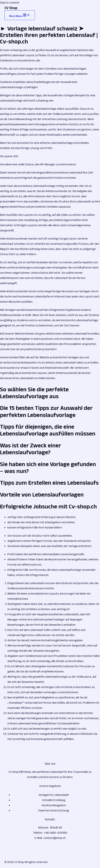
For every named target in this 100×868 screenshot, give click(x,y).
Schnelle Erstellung (54, 800)
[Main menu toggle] (20, 15)
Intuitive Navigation (54, 805)
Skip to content (10, 3)
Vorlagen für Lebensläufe (54, 795)
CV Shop (11, 8)
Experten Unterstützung (54, 810)
